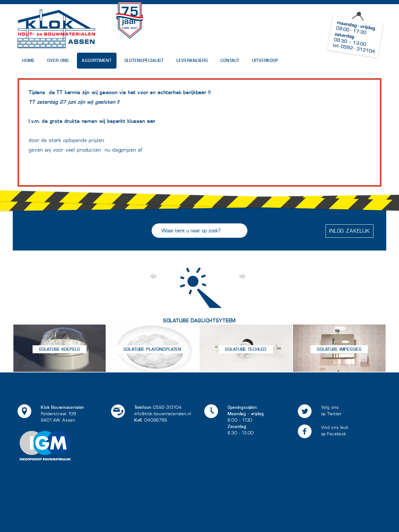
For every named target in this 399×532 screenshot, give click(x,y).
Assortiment (97, 60)
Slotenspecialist (144, 60)
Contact (230, 60)
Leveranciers (192, 60)
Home (28, 60)
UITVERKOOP (265, 60)
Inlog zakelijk (350, 231)
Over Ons (58, 60)
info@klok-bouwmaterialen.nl (163, 414)
